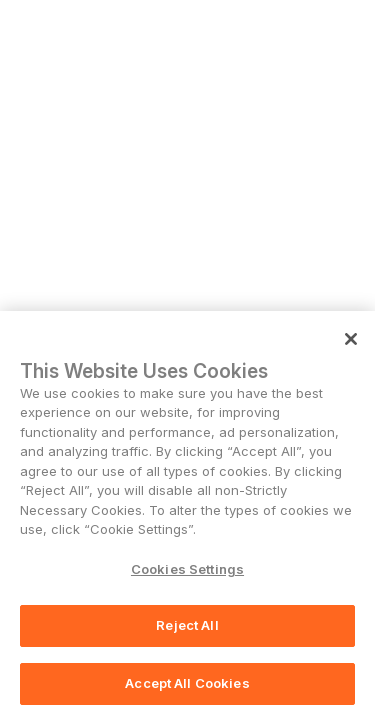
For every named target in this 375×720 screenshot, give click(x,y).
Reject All (187, 628)
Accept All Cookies (187, 685)
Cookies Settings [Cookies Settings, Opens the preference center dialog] (187, 571)
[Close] (351, 341)
